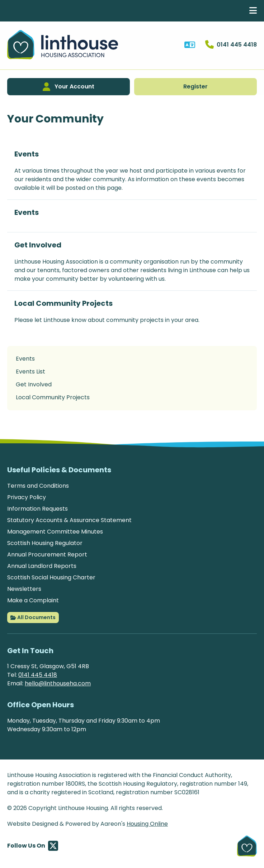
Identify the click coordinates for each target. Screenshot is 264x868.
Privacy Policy (27, 497)
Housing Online (147, 824)
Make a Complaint (33, 600)
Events (27, 154)
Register (195, 86)
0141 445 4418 (38, 675)
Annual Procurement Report (47, 554)
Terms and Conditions (38, 486)
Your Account (69, 87)
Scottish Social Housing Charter (51, 577)
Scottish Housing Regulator (45, 543)
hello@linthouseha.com (58, 683)
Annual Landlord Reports (42, 566)
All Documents (33, 618)
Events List (30, 372)
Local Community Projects (63, 303)
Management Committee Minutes (55, 532)
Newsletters (24, 589)
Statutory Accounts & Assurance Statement (69, 520)
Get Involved (38, 245)
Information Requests (37, 509)
